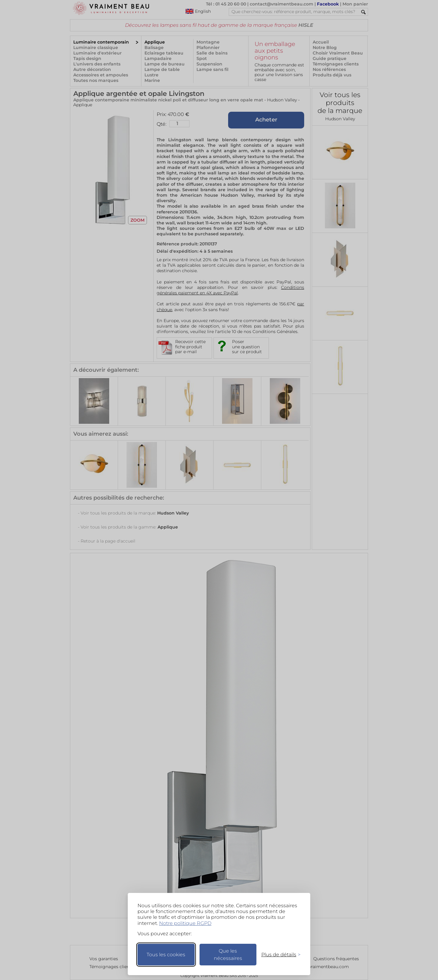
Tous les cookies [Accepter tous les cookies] (166, 955)
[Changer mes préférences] (278, 955)
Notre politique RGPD (185, 923)
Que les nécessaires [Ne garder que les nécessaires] (228, 955)
